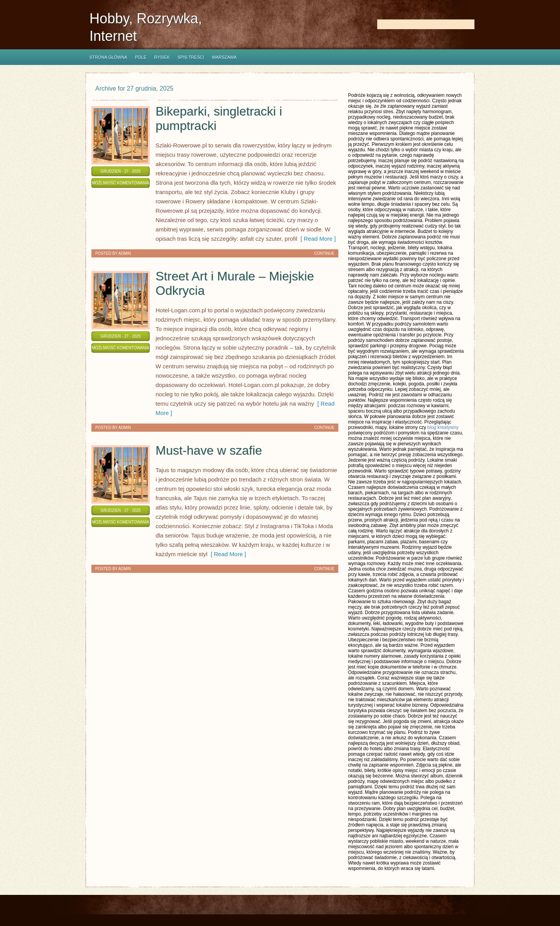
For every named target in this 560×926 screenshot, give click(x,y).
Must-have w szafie (209, 450)
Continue (324, 253)
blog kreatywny (443, 427)
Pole (141, 57)
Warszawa (224, 57)
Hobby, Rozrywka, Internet (146, 27)
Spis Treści (191, 57)
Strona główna (108, 57)
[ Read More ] (316, 239)
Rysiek (162, 57)
